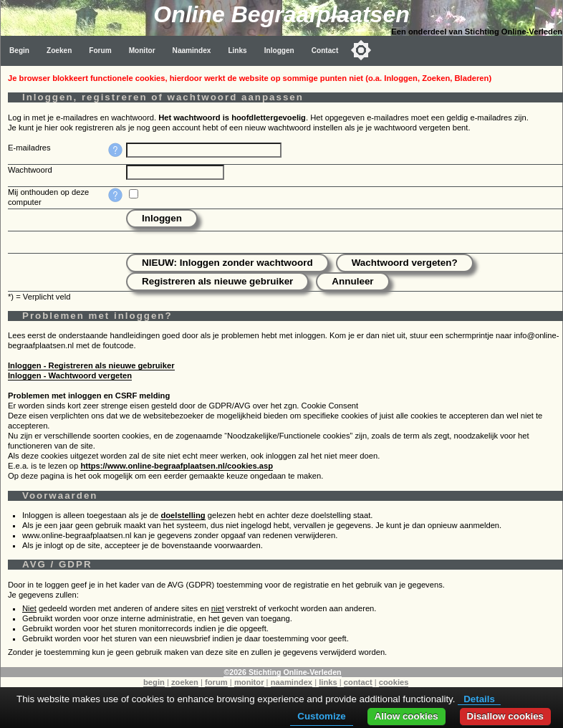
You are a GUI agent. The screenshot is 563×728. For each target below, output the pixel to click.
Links (237, 51)
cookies (394, 682)
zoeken (185, 682)
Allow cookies (406, 716)
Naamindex (192, 51)
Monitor (142, 51)
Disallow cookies (505, 716)
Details (479, 699)
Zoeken (59, 51)
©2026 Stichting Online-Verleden (282, 672)
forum (216, 682)
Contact (325, 51)
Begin (19, 51)
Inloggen (279, 51)
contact (358, 682)
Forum (100, 51)
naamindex (292, 682)
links (328, 682)
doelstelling (183, 515)
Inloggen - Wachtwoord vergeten (70, 375)
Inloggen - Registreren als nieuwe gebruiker (91, 365)
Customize (321, 716)
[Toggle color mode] (361, 50)
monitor (249, 682)
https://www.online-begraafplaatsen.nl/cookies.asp (177, 466)
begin (154, 682)
